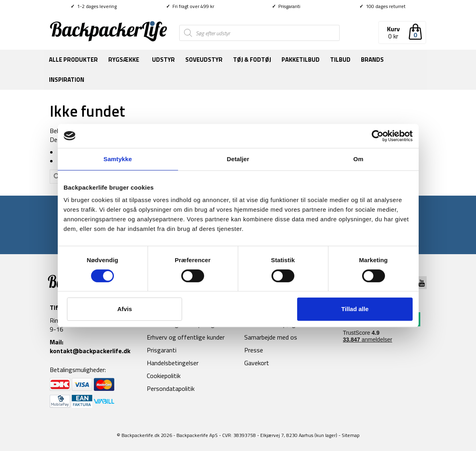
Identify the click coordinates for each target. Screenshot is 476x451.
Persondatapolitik (171, 388)
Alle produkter (73, 60)
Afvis (125, 309)
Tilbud (340, 60)
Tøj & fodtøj (252, 60)
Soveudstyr (204, 60)
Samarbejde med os (271, 337)
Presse (254, 350)
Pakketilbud (301, 60)
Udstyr (163, 60)
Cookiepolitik (164, 376)
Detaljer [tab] (238, 159)
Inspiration (67, 80)
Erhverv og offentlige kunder (186, 337)
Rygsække (124, 60)
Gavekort (257, 363)
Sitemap (351, 435)
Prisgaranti (286, 6)
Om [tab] (358, 159)
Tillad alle (355, 309)
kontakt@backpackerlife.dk (90, 351)
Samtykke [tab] (118, 159)
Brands (372, 60)
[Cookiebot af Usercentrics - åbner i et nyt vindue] (378, 136)
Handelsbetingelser (173, 363)
